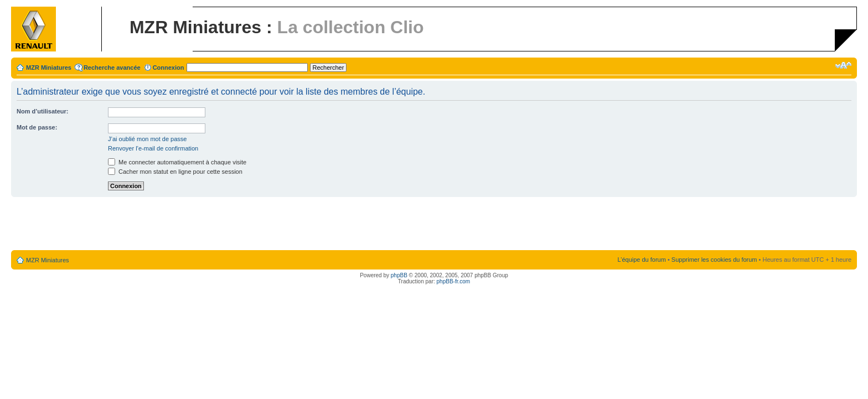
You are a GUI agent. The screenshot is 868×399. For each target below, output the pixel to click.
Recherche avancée (112, 68)
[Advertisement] (434, 224)
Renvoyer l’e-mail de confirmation (153, 148)
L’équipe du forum (641, 260)
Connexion (169, 68)
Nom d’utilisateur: (43, 111)
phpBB (399, 275)
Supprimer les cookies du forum (714, 260)
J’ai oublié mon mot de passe (147, 139)
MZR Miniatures (49, 68)
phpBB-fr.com (454, 281)
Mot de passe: (37, 127)
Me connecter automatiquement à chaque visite (177, 162)
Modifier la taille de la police (843, 65)
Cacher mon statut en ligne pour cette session (175, 172)
